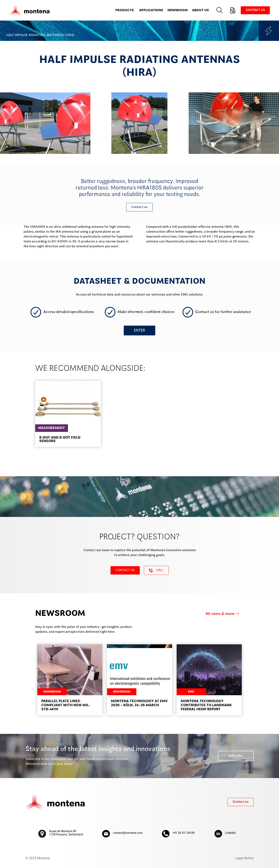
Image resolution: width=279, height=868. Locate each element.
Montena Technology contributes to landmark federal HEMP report (206, 705)
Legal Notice (244, 858)
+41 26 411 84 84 (184, 833)
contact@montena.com (128, 833)
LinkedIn (230, 833)
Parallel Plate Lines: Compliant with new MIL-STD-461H (66, 705)
